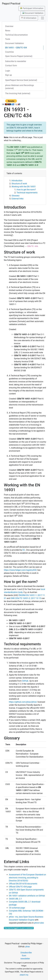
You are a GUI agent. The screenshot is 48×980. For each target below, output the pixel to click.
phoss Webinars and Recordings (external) (20, 87)
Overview (9, 26)
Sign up (8, 75)
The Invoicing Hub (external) (18, 93)
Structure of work (19, 184)
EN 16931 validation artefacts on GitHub (27, 896)
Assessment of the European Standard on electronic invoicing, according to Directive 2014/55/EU (27, 878)
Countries (9, 52)
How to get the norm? (26, 190)
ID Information (29, 18)
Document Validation (33, 13)
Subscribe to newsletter (16, 61)
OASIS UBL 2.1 (15, 899)
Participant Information (32, 8)
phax (28, 947)
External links (18, 199)
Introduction (17, 181)
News (8, 31)
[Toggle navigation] (42, 18)
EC (24, 550)
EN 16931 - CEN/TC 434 (16, 48)
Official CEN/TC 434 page (20, 887)
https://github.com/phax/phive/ (23, 702)
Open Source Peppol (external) (19, 56)
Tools (8, 39)
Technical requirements (27, 193)
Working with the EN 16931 (24, 187)
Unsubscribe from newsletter (25, 956)
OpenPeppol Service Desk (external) (21, 80)
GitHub (25, 681)
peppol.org (24, 975)
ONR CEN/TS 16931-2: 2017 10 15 (26, 598)
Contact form (11, 66)
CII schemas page (17, 908)
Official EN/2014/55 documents (23, 884)
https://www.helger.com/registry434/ (20, 570)
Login (8, 71)
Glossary (15, 196)
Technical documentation (16, 35)
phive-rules (39, 923)
